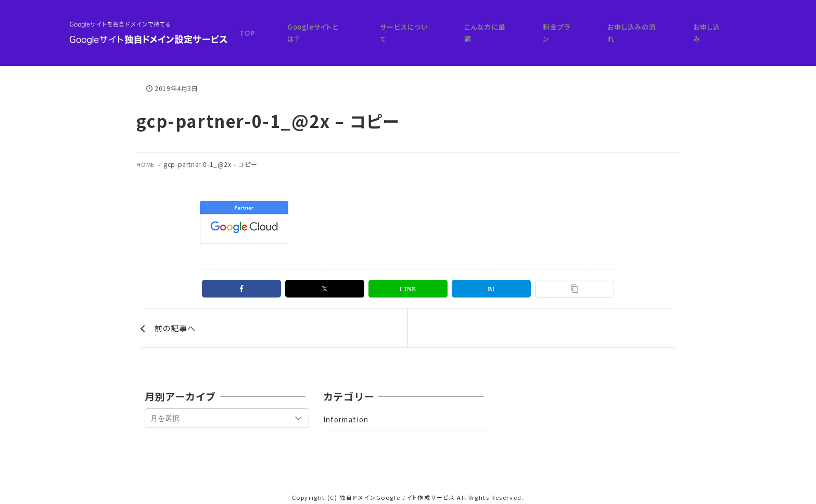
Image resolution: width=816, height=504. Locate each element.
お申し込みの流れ (662, 27)
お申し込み (722, 27)
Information (349, 411)
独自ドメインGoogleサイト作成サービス (397, 488)
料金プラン (603, 27)
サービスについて (481, 27)
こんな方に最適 (547, 27)
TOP (354, 27)
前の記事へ (176, 318)
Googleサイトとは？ (408, 27)
